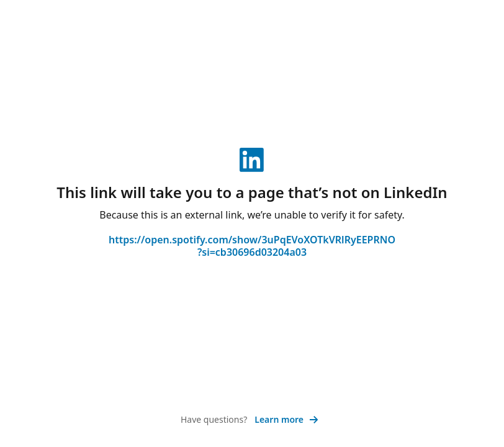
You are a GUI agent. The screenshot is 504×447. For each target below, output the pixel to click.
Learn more (286, 419)
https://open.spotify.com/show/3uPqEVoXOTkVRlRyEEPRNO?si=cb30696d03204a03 (252, 246)
